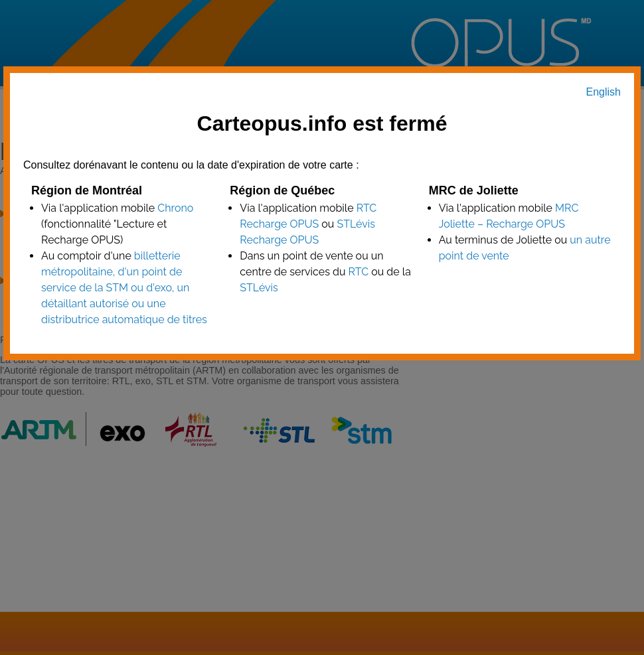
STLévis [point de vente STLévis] (259, 288)
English (604, 92)
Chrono (175, 208)
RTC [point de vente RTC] (358, 272)
